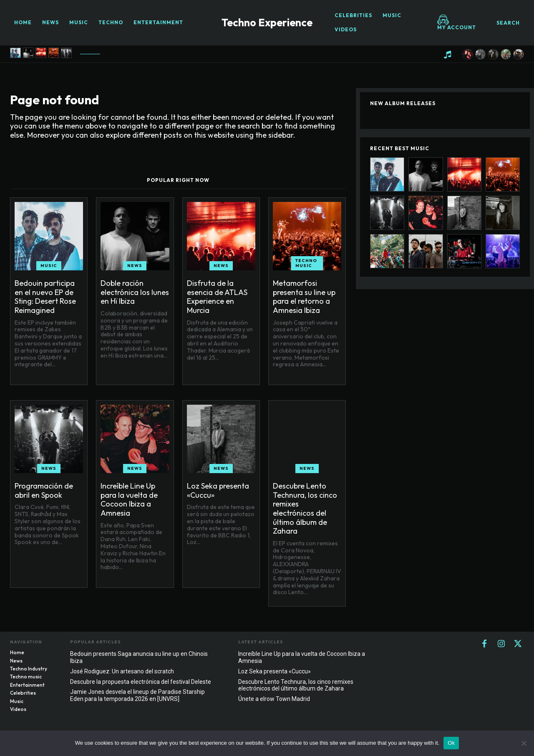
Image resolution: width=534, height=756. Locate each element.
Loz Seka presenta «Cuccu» (218, 490)
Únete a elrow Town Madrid (274, 699)
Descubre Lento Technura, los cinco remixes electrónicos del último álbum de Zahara (305, 508)
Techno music (306, 263)
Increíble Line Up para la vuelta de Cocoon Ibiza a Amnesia (129, 499)
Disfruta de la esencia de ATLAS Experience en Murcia (217, 297)
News (135, 266)
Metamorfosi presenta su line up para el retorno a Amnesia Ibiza (304, 297)
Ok (451, 743)
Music (49, 266)
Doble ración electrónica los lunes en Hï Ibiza (135, 292)
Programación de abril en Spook (44, 490)
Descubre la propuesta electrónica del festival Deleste (141, 682)
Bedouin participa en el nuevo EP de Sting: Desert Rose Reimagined (45, 297)
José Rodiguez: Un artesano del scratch (122, 671)
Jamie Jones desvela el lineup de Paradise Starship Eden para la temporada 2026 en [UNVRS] (137, 695)
